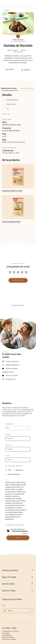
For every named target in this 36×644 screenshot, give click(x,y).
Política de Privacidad (19, 485)
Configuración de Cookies (10, 631)
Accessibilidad (7, 635)
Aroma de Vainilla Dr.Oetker (11, 131)
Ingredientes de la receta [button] (9, 88)
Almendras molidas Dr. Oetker (12, 125)
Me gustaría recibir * (14, 466)
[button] (18, 38)
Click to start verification (20, 531)
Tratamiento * (10, 424)
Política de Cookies (8, 637)
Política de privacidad (9, 639)
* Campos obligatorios (15, 525)
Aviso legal (6, 633)
